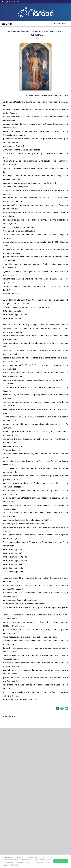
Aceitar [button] (61, 861)
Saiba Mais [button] (15, 865)
